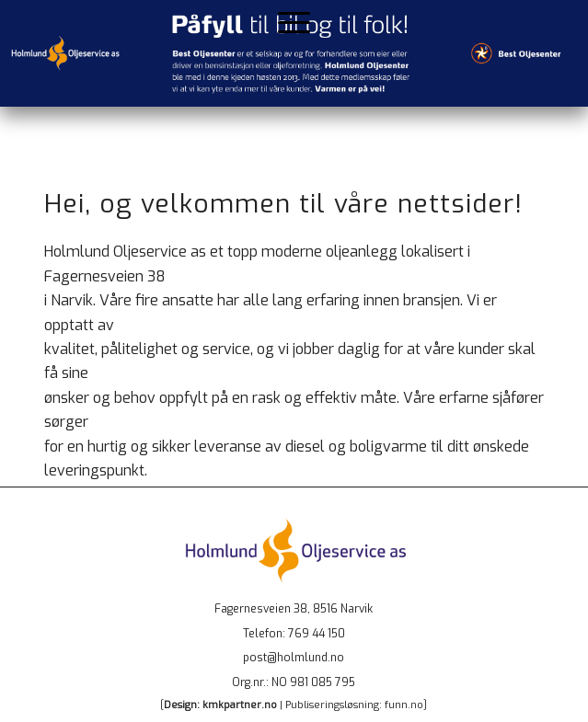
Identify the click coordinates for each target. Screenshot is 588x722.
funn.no (404, 705)
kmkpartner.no (240, 705)
